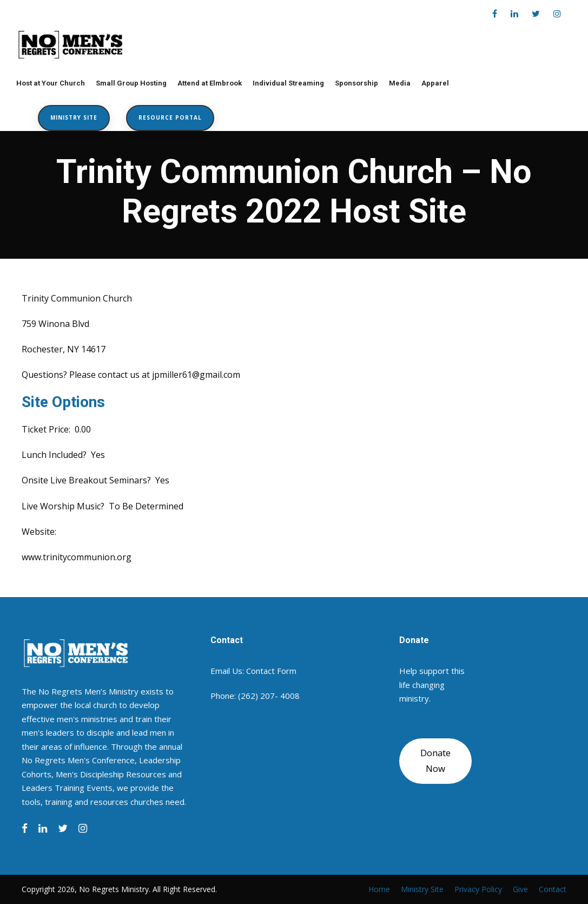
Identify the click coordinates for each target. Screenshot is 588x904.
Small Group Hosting (131, 83)
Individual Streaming (288, 83)
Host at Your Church (51, 83)
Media (400, 83)
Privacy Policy (478, 889)
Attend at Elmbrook (210, 83)
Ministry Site (74, 117)
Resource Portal (170, 117)
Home (379, 889)
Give (520, 889)
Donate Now (435, 761)
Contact (553, 889)
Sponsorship (356, 83)
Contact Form (271, 671)
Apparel (435, 83)
